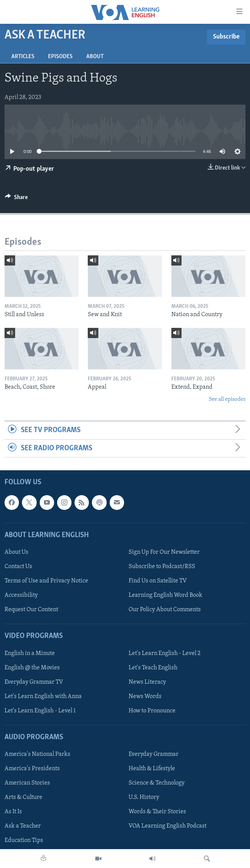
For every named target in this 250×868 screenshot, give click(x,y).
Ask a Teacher (23, 826)
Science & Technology (157, 783)
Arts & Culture (23, 797)
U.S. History (144, 797)
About (95, 57)
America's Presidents (32, 769)
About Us (16, 552)
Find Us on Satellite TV (158, 581)
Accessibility (21, 595)
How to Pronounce (152, 711)
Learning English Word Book (165, 595)
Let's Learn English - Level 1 (40, 711)
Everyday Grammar (154, 754)
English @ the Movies (32, 667)
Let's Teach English (153, 667)
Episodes (60, 57)
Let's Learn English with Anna (43, 697)
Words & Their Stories (157, 812)
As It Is (13, 812)
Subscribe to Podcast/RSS (162, 567)
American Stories (27, 783)
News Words (145, 697)
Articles (23, 57)
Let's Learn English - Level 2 (165, 653)
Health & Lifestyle (152, 769)
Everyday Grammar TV (34, 682)
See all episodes (227, 399)
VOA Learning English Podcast (168, 826)
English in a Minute (30, 653)
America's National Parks (37, 754)
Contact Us (18, 567)
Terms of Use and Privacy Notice (46, 581)
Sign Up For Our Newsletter (164, 552)
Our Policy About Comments (165, 610)
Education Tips (24, 840)
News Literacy (147, 682)
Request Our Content (31, 610)
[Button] (16, 199)
